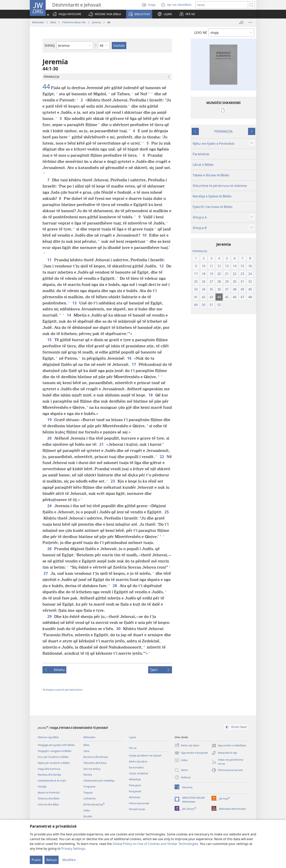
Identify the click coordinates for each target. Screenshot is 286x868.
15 (50, 340)
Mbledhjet (135, 779)
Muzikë (88, 816)
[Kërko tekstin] (222, 5)
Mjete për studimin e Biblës (54, 763)
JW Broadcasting (94, 804)
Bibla (53, 22)
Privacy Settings (73, 849)
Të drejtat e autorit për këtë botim (62, 690)
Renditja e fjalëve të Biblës (212, 196)
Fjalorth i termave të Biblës (213, 207)
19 (50, 420)
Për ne (133, 748)
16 (130, 358)
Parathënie (201, 154)
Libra (86, 751)
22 (162, 457)
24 (50, 506)
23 (113, 481)
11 (50, 260)
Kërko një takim (138, 761)
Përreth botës (137, 809)
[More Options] (250, 22)
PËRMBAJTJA (223, 131)
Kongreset (135, 791)
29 (50, 616)
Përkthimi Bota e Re (74, 22)
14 (69, 315)
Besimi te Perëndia (49, 792)
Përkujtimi (135, 785)
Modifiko (69, 860)
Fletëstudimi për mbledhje (99, 781)
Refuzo (52, 860)
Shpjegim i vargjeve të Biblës (55, 751)
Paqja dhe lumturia (49, 769)
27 (46, 573)
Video (87, 810)
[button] (105, 14)
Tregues (88, 792)
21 (102, 444)
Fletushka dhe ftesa (95, 763)
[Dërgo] (242, 22)
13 (75, 303)
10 (145, 235)
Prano (36, 860)
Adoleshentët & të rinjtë (52, 781)
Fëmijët (42, 786)
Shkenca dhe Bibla (48, 798)
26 (50, 549)
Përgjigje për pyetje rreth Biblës (56, 745)
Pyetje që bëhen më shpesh (145, 755)
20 (50, 438)
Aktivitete (135, 797)
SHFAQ (50, 46)
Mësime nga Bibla (48, 737)
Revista (88, 775)
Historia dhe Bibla (48, 804)
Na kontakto (136, 767)
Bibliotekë (38, 22)
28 (115, 586)
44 (46, 87)
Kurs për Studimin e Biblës (53, 757)
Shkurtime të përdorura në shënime (220, 186)
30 (119, 629)
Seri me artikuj (92, 769)
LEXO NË (201, 33)
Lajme (132, 737)
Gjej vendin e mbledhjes (229, 746)
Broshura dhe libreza (96, 757)
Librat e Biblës (203, 165)
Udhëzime (89, 798)
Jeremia (96, 22)
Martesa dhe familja (49, 775)
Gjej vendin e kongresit (191, 753)
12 (162, 266)
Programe (89, 786)
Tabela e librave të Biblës (211, 175)
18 (151, 395)
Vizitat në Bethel (138, 773)
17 (134, 364)
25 (167, 512)
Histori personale (139, 803)
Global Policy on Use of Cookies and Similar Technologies (155, 844)
